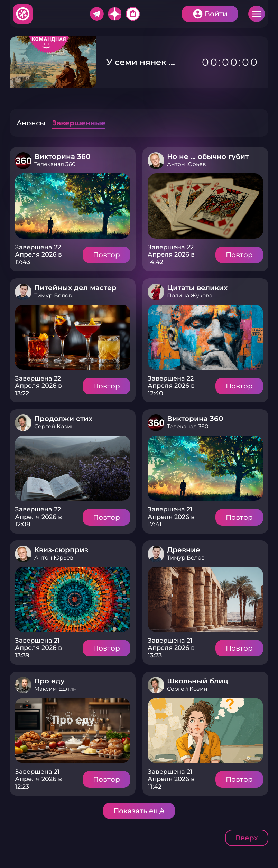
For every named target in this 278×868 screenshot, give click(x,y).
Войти (216, 14)
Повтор (106, 255)
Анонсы (31, 123)
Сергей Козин (54, 426)
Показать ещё (139, 811)
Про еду (49, 681)
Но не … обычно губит (208, 156)
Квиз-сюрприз (61, 550)
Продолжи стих (63, 419)
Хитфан (23, 14)
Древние (184, 550)
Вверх (247, 838)
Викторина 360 (62, 156)
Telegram (97, 14)
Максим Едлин (55, 689)
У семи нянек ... (139, 62)
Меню (257, 14)
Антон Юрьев (187, 164)
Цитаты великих (197, 288)
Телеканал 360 (55, 164)
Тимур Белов (53, 296)
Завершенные (79, 123)
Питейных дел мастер (75, 288)
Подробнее (73, 206)
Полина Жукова (190, 296)
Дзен (115, 14)
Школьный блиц (198, 681)
